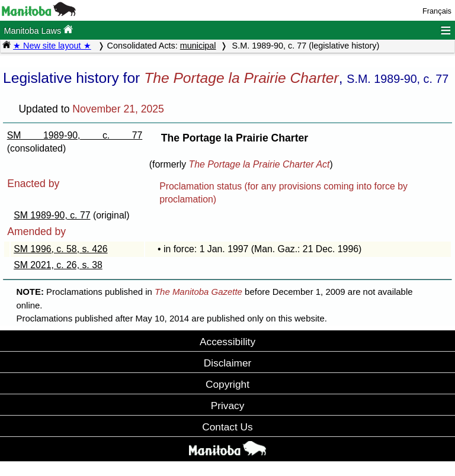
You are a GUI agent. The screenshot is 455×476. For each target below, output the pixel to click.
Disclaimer (228, 363)
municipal (198, 46)
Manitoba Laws (38, 30)
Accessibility (227, 342)
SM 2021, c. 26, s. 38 (58, 265)
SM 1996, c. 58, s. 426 (60, 249)
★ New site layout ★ (52, 46)
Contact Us (227, 427)
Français (437, 11)
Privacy (228, 406)
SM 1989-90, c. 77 (75, 135)
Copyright (227, 384)
